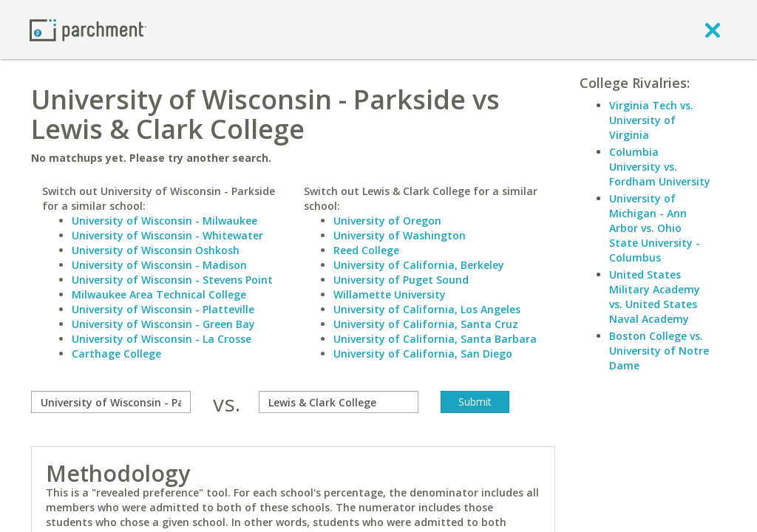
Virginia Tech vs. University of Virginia (651, 120)
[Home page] (88, 29)
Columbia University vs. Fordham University (660, 167)
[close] (713, 30)
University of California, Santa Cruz (426, 324)
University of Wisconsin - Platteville (163, 309)
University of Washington (400, 235)
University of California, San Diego (423, 354)
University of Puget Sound (401, 280)
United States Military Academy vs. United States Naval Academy (655, 297)
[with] (339, 402)
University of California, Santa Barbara (435, 339)
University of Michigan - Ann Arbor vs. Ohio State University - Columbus (655, 228)
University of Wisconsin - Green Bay (163, 324)
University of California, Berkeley (419, 265)
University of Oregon (387, 221)
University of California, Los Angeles (427, 309)
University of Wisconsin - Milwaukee (164, 221)
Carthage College (116, 354)
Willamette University (390, 294)
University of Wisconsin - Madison (159, 265)
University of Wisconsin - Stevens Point (172, 280)
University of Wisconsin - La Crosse (162, 339)
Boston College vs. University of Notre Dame (659, 351)
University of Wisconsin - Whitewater (167, 235)
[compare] (111, 402)
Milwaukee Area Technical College (159, 294)
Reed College (366, 250)
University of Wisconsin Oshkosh (156, 250)
